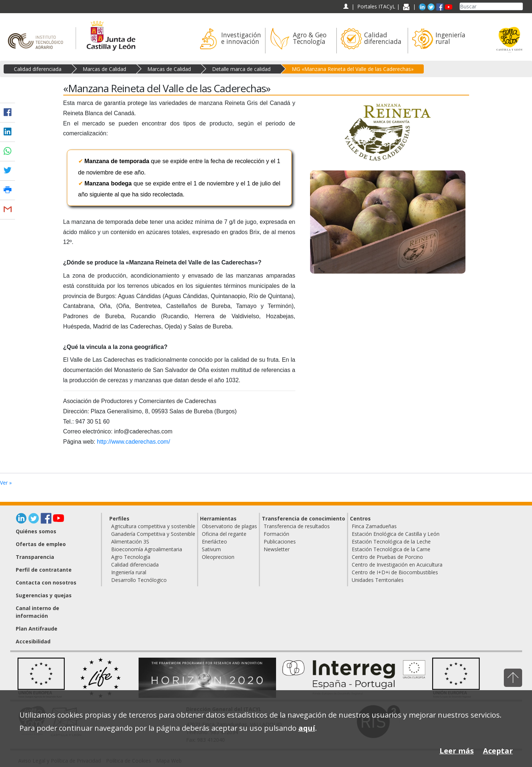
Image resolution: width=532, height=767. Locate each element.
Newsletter (277, 549)
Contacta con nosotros (46, 582)
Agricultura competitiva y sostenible (153, 526)
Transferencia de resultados (297, 526)
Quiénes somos (36, 531)
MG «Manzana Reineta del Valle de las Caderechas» (353, 69)
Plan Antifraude (37, 629)
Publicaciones (280, 542)
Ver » (6, 483)
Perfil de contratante (44, 570)
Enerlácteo (214, 542)
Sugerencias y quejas (44, 595)
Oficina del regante (224, 534)
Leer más (457, 751)
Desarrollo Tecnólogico (139, 580)
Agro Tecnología (131, 557)
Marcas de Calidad (104, 69)
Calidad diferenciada (38, 69)
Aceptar (498, 751)
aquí (307, 728)
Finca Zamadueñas (374, 526)
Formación (276, 534)
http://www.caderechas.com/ (133, 442)
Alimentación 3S (130, 542)
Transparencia (35, 557)
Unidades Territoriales (378, 580)
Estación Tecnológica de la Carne (391, 549)
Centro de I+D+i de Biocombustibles (395, 572)
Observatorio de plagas (229, 526)
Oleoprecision (218, 557)
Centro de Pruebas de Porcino (387, 557)
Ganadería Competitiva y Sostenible (153, 534)
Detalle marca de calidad (241, 69)
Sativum (211, 549)
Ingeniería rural (129, 572)
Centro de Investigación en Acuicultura (397, 565)
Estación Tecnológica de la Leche (391, 542)
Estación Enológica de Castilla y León (396, 534)
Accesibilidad (33, 641)
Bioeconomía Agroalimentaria (147, 549)
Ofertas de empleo (41, 544)
